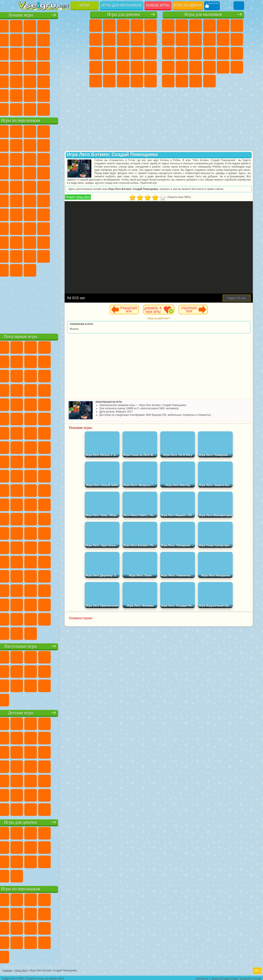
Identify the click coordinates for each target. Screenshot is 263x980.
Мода (123, 81)
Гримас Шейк (38, 270)
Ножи (52, 67)
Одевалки (109, 53)
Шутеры (182, 81)
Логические (66, 53)
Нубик (38, 242)
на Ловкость (25, 39)
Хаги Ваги (80, 228)
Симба (38, 256)
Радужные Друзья (66, 242)
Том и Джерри (66, 200)
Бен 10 (223, 67)
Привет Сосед (52, 242)
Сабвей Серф (52, 159)
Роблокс (25, 242)
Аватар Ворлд (25, 256)
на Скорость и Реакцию (38, 81)
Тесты (150, 26)
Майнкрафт (168, 39)
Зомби (223, 26)
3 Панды (38, 173)
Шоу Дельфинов (25, 173)
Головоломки (80, 81)
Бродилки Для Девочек (109, 39)
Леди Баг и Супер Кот (80, 145)
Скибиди (25, 270)
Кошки (96, 53)
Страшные (52, 53)
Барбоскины (25, 186)
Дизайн (150, 81)
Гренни (66, 228)
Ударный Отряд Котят (38, 186)
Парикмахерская (123, 53)
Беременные (96, 67)
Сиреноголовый (52, 214)
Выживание (168, 67)
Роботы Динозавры (237, 53)
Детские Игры (66, 26)
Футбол (182, 26)
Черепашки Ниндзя (196, 39)
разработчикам (251, 977)
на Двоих (80, 26)
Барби (137, 26)
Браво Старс (80, 214)
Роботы (209, 53)
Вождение (25, 109)
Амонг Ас (66, 214)
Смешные (25, 53)
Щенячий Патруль (52, 131)
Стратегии (196, 26)
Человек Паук (66, 186)
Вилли (25, 131)
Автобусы (168, 81)
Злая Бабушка (25, 159)
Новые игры (158, 5)
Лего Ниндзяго (80, 131)
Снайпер (196, 53)
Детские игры (53, 712)
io (38, 53)
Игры (84, 5)
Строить (66, 109)
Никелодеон (38, 95)
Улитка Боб (38, 145)
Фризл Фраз (80, 186)
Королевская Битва (237, 26)
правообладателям (224, 977)
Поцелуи (137, 53)
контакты (202, 977)
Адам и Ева (25, 200)
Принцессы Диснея (109, 81)
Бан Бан (80, 256)
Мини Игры (25, 81)
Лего (38, 159)
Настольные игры (53, 646)
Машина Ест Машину (196, 67)
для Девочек (38, 26)
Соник (80, 173)
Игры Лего (108, 197)
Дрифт (237, 67)
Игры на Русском (38, 67)
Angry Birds (66, 159)
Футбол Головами (38, 109)
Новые (25, 26)
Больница (123, 67)
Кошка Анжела (137, 39)
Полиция (223, 53)
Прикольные (80, 67)
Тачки (52, 173)
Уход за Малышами (137, 81)
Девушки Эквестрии (109, 26)
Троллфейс (66, 145)
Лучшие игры (53, 14)
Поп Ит (52, 39)
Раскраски (123, 39)
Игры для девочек (124, 14)
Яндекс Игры (38, 39)
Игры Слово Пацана (52, 256)
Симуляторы (52, 26)
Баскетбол (80, 95)
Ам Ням (80, 159)
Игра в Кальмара (25, 228)
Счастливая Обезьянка (52, 200)
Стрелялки (209, 81)
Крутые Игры (52, 95)
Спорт (80, 39)
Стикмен (223, 39)
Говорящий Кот (66, 131)
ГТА (209, 67)
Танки (209, 26)
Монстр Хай (96, 39)
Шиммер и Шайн (38, 200)
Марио (52, 186)
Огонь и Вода (123, 26)
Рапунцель (109, 67)
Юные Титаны (80, 200)
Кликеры (80, 53)
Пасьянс (25, 67)
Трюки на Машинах (52, 81)
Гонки (182, 53)
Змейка (66, 81)
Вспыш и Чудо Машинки (66, 173)
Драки (168, 53)
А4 (38, 228)
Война (52, 109)
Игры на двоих (188, 5)
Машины (182, 39)
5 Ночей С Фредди (25, 145)
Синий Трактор (25, 214)
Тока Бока (80, 242)
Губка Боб (38, 131)
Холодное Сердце (150, 39)
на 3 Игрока (25, 95)
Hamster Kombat (52, 270)
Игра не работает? (183, 318)
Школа (66, 95)
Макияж (96, 81)
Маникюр (137, 67)
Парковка (168, 26)
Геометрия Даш (66, 39)
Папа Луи (150, 53)
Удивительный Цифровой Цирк (66, 270)
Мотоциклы (209, 39)
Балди (52, 228)
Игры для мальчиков (122, 5)
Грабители (182, 67)
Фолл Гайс (38, 214)
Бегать (196, 81)
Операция (150, 67)
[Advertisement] (53, 304)
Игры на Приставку (80, 109)
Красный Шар (52, 145)
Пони (96, 26)
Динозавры (66, 67)
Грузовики (237, 39)
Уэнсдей (66, 256)
